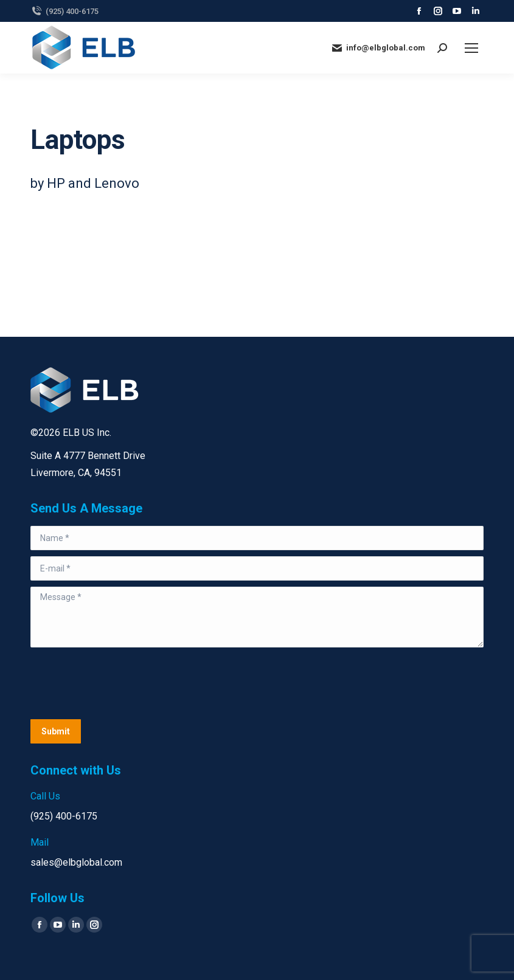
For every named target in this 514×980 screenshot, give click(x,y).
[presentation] (123, 683)
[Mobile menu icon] (471, 48)
